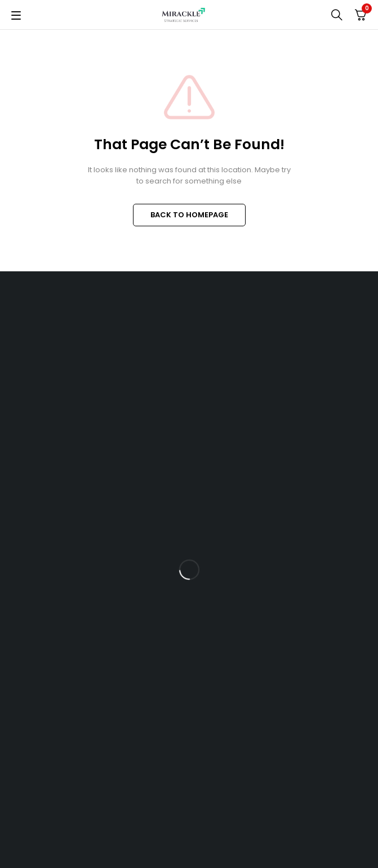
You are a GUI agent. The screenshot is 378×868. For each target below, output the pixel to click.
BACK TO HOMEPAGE (189, 215)
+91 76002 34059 (48, 502)
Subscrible (345, 577)
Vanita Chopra (323, 846)
